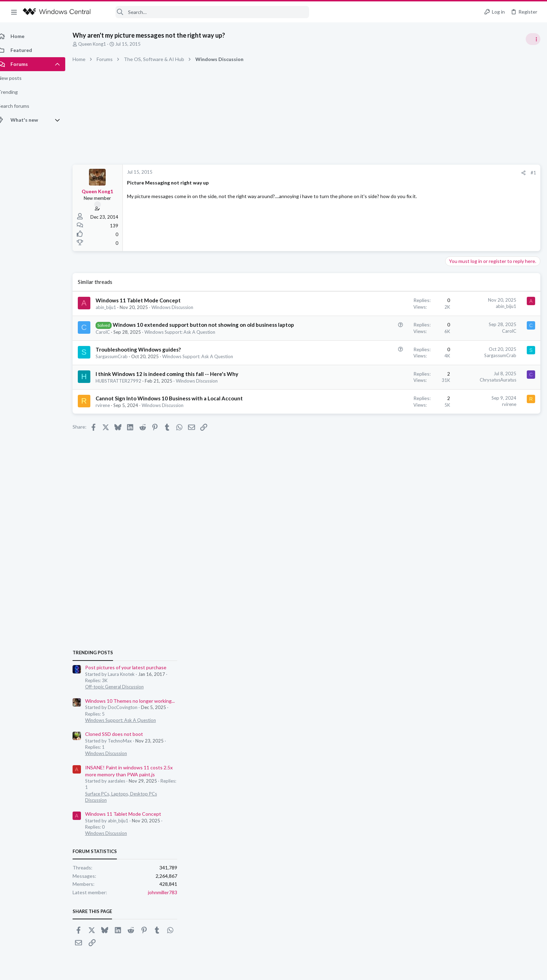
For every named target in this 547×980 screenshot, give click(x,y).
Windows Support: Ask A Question (188, 339)
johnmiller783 (525, 617)
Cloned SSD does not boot (477, 459)
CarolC (110, 339)
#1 (421, 173)
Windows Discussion (180, 307)
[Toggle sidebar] (533, 39)
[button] (14, 12)
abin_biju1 (114, 307)
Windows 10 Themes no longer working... (493, 425)
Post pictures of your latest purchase (489, 392)
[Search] (204, 12)
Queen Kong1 (100, 44)
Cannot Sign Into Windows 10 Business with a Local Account (177, 406)
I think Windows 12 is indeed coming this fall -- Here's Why (175, 381)
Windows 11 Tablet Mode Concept (146, 300)
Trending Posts (456, 377)
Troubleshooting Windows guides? (146, 357)
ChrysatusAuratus (386, 387)
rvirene (110, 413)
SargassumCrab (119, 364)
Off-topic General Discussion (477, 412)
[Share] (411, 173)
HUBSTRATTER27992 (126, 388)
